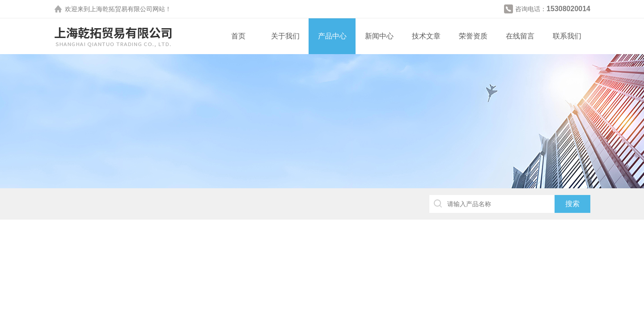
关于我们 (285, 36)
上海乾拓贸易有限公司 (121, 9)
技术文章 (426, 36)
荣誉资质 (473, 36)
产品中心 (332, 36)
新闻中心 (379, 36)
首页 (238, 36)
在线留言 (520, 36)
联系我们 (567, 36)
